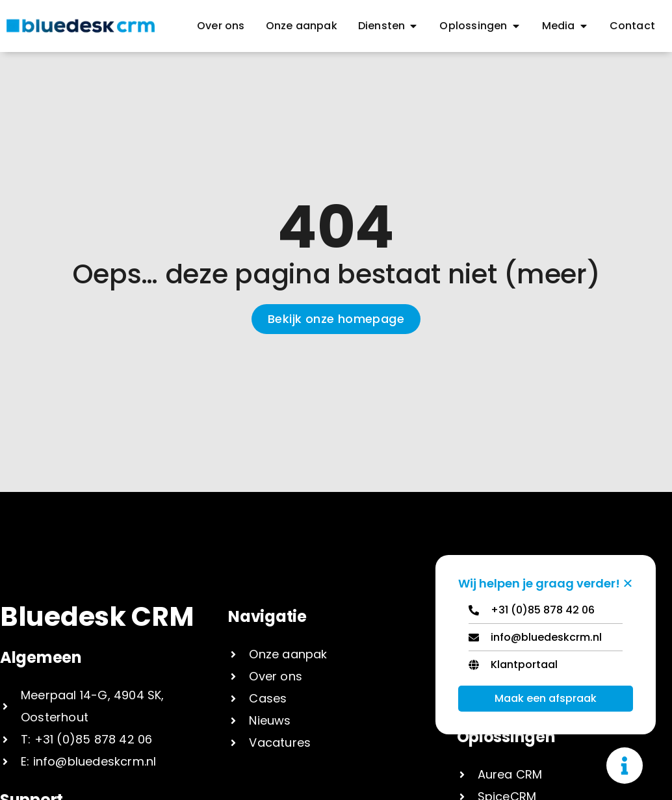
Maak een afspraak (546, 698)
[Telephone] (546, 613)
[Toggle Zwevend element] (625, 766)
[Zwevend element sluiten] (628, 583)
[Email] (546, 640)
